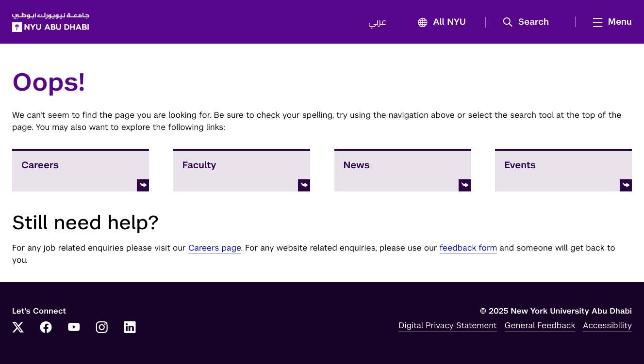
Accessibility (607, 325)
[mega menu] (610, 22)
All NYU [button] (439, 23)
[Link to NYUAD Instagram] (102, 328)
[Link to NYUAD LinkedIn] (130, 328)
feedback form (469, 248)
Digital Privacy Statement (447, 325)
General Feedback (540, 325)
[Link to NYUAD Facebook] (46, 328)
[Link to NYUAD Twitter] (18, 328)
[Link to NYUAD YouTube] (74, 328)
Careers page (215, 248)
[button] (529, 22)
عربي (377, 22)
